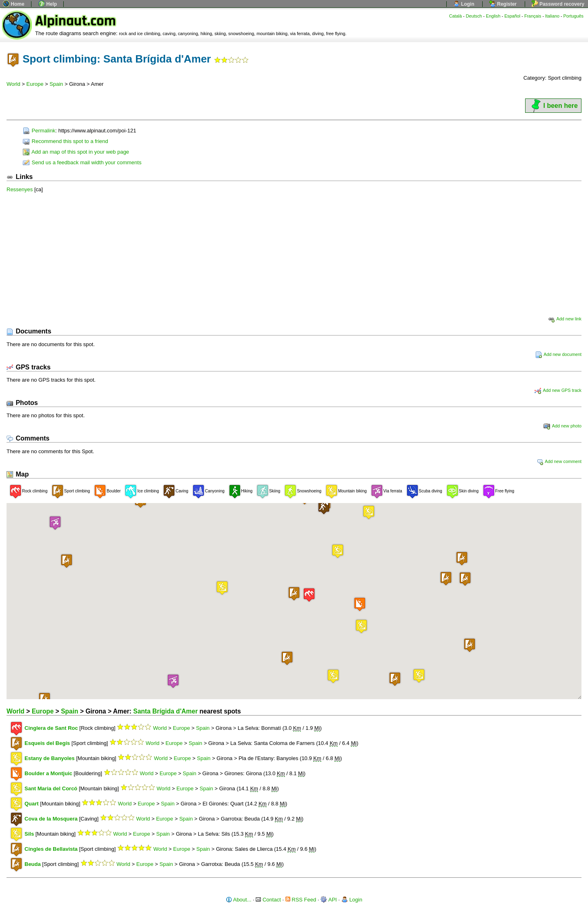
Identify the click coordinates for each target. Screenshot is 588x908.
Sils (29, 834)
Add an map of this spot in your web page (76, 152)
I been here (553, 106)
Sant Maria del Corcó (51, 788)
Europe (35, 84)
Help (48, 4)
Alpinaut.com (76, 21)
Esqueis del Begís (47, 743)
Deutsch (474, 16)
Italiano (552, 16)
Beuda (33, 864)
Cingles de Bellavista (51, 849)
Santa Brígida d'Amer (165, 711)
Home (14, 4)
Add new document (558, 354)
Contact (268, 900)
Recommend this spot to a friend (66, 141)
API (329, 900)
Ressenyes (20, 189)
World (13, 84)
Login (464, 4)
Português (574, 16)
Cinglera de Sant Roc (51, 728)
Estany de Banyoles (50, 758)
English (493, 16)
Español (512, 16)
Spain (56, 84)
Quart (32, 804)
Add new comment (559, 461)
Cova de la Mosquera (51, 819)
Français (533, 16)
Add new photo (562, 426)
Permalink (39, 131)
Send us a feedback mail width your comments (82, 162)
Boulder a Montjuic (48, 773)
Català (455, 16)
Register (503, 4)
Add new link (565, 319)
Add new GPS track (558, 390)
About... (239, 900)
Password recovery (558, 4)
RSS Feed (301, 900)
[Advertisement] (294, 254)
